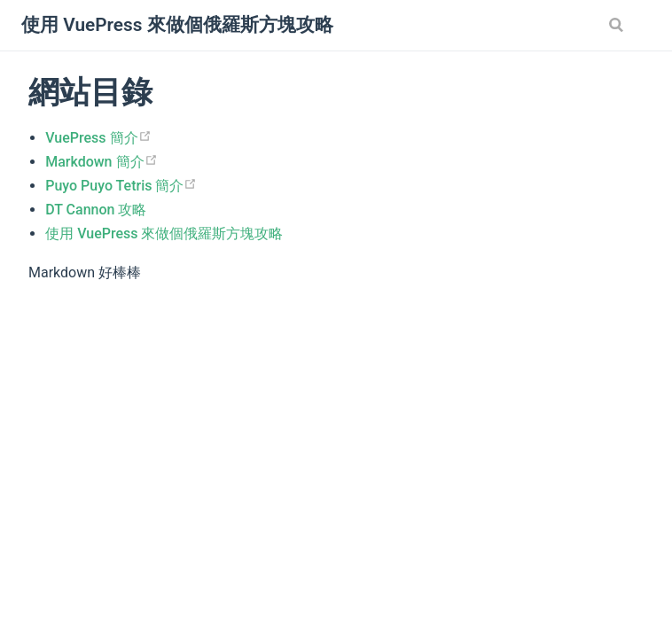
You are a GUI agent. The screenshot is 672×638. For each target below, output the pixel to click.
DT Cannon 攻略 (96, 210)
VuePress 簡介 (98, 138)
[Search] (618, 25)
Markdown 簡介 (101, 162)
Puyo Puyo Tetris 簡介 (121, 186)
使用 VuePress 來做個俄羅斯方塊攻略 (164, 233)
